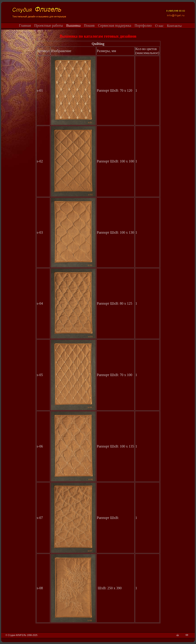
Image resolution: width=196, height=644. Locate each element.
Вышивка (73, 25)
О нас (159, 26)
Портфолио (143, 25)
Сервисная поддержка (115, 25)
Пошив (89, 25)
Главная (25, 25)
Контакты (174, 26)
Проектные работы (49, 25)
